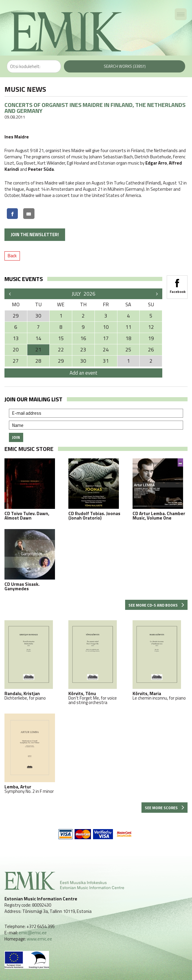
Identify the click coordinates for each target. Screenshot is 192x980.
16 (83, 338)
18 (128, 338)
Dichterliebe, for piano (32, 660)
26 (151, 350)
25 (128, 350)
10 (106, 327)
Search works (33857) (125, 66)
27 (16, 361)
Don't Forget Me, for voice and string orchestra (96, 662)
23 (83, 350)
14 (38, 338)
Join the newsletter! (35, 235)
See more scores (165, 808)
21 (38, 350)
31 (106, 361)
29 (61, 361)
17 (106, 338)
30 (83, 361)
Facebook (177, 284)
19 (151, 338)
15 (61, 338)
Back (12, 256)
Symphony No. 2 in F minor (32, 753)
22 (61, 350)
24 (106, 350)
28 (38, 361)
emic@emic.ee (33, 933)
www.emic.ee (39, 939)
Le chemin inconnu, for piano (160, 660)
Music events (24, 279)
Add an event (84, 373)
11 (128, 327)
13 (16, 338)
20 (16, 350)
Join (16, 437)
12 (151, 327)
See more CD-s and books (156, 605)
